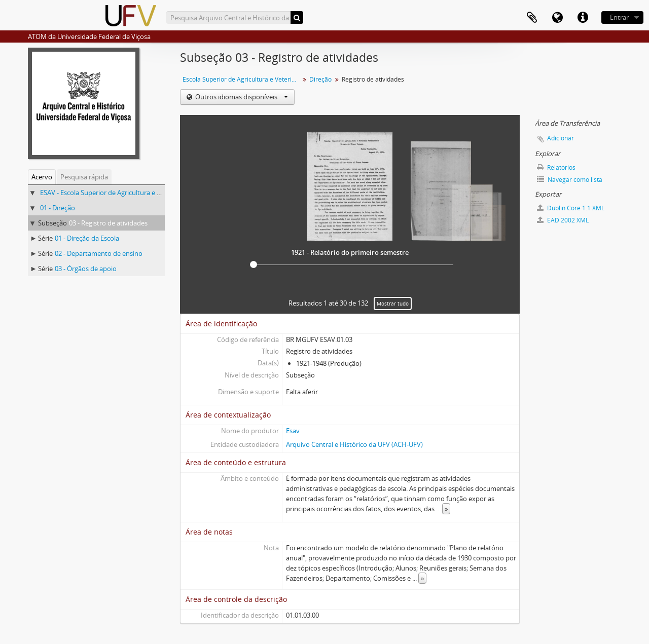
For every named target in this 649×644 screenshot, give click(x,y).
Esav (293, 431)
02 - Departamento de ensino (99, 253)
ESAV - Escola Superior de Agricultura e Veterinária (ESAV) (125, 193)
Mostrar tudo (393, 304)
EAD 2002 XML (563, 220)
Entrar (619, 17)
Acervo (42, 177)
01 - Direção (58, 208)
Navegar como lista (570, 180)
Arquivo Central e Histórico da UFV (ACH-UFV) (354, 444)
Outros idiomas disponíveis (241, 97)
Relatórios (556, 167)
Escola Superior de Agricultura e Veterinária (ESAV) (242, 79)
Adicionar (561, 138)
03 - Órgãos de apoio (86, 269)
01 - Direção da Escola (87, 238)
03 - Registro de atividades (108, 223)
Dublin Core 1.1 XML (571, 208)
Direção (320, 79)
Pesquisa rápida (84, 177)
